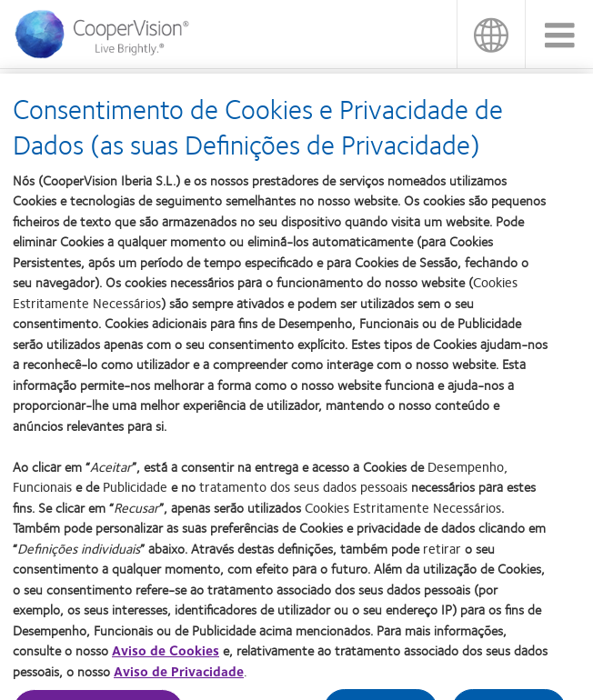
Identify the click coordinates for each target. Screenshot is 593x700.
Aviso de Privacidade (179, 677)
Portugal (491, 34)
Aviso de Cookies (166, 657)
